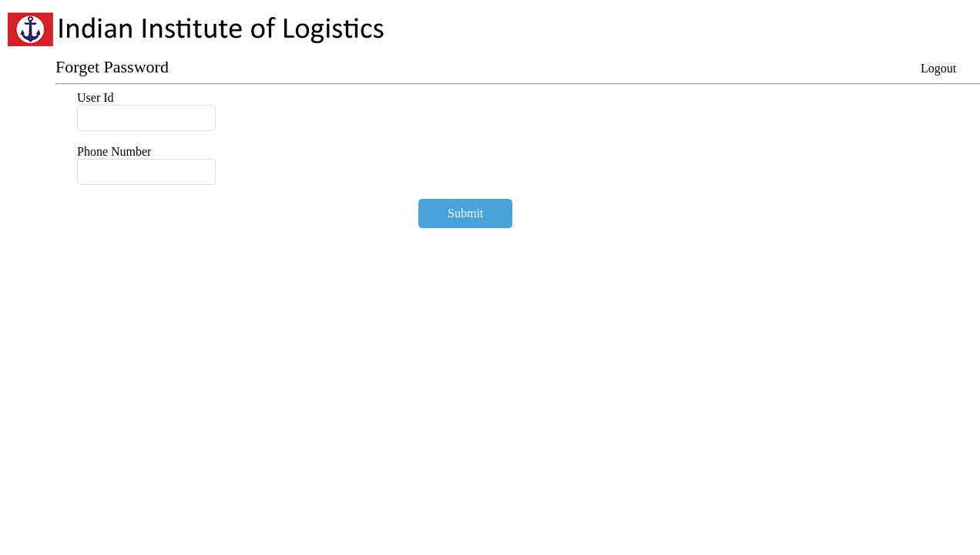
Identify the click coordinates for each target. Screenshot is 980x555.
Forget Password (112, 67)
